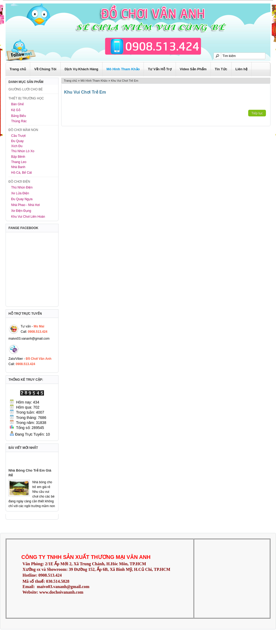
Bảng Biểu (19, 116)
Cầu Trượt (18, 136)
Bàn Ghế (17, 104)
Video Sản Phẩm (193, 69)
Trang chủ (18, 69)
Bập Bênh (18, 157)
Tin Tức (221, 69)
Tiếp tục (257, 113)
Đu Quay (17, 141)
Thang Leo (19, 162)
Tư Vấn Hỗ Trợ (160, 69)
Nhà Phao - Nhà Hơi (25, 205)
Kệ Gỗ (16, 110)
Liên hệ (241, 69)
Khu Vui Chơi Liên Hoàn (28, 217)
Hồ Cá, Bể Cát (21, 173)
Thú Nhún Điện (22, 187)
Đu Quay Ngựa (22, 199)
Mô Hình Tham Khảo (123, 69)
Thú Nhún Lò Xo (23, 151)
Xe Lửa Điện (20, 193)
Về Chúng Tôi (45, 69)
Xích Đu (17, 146)
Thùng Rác (19, 121)
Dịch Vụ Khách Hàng (81, 69)
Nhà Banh (18, 167)
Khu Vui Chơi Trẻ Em (125, 81)
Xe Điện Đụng (21, 211)
